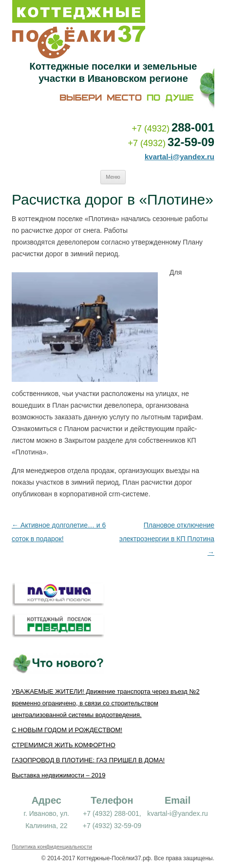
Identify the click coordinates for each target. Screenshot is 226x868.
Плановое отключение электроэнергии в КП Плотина (167, 539)
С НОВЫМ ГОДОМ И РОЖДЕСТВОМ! (67, 730)
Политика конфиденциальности (52, 847)
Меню (113, 177)
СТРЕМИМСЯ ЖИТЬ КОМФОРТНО (64, 745)
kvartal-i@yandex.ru (179, 157)
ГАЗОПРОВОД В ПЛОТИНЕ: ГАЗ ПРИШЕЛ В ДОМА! (88, 760)
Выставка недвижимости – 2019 (58, 775)
